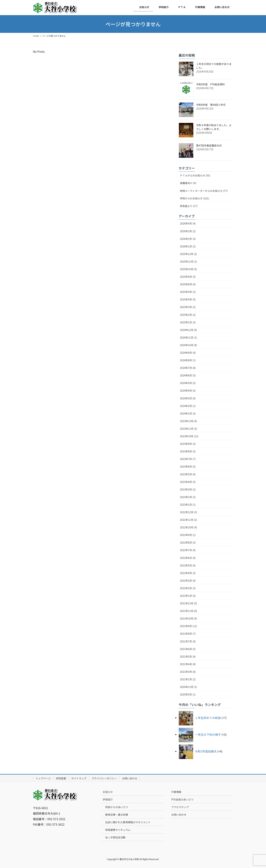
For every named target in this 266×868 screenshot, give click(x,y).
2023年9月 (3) (188, 444)
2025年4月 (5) (188, 299)
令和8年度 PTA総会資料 (210, 84)
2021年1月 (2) (188, 679)
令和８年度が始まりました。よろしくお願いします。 (214, 127)
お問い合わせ (130, 778)
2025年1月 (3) (188, 322)
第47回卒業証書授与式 (209, 145)
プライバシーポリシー (104, 778)
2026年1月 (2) (188, 246)
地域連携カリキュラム (118, 830)
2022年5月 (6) (188, 565)
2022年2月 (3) (188, 588)
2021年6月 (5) (188, 649)
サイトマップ (79, 778)
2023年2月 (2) (188, 497)
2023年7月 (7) (188, 459)
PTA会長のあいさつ (182, 799)
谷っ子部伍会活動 (115, 837)
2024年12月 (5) (189, 330)
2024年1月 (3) (188, 413)
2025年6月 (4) (188, 284)
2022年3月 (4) (188, 581)
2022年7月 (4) (188, 550)
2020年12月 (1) (189, 687)
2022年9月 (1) (188, 535)
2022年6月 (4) (188, 558)
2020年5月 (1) (188, 694)
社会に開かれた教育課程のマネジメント (128, 822)
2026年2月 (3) (188, 239)
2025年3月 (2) (188, 307)
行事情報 (176, 792)
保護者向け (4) (188, 183)
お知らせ (108, 792)
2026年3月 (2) (188, 231)
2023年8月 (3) (188, 451)
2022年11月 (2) (189, 520)
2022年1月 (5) (188, 596)
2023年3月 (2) (188, 489)
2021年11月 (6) (189, 611)
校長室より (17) (189, 206)
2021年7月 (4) (188, 641)
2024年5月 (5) (188, 383)
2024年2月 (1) (188, 406)
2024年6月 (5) (188, 375)
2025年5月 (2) (188, 292)
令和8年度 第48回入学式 (211, 105)
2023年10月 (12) (189, 436)
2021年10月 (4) (189, 618)
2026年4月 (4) (188, 223)
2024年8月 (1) (188, 360)
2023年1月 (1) (188, 505)
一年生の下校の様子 (208, 734)
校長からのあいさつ (116, 807)
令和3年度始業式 (206, 751)
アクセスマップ (180, 807)
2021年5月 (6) (188, 657)
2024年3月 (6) (188, 398)
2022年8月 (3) (188, 542)
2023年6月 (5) (188, 466)
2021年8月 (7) (188, 634)
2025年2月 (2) (188, 315)
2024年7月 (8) (188, 368)
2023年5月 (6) (188, 474)
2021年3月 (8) (188, 672)
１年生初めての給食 (208, 718)
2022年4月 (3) (188, 573)
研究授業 (61, 778)
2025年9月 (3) (188, 277)
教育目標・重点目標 (116, 815)
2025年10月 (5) (189, 269)
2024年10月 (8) (189, 345)
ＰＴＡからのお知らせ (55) (195, 175)
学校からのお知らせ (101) (195, 198)
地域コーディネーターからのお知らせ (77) (204, 191)
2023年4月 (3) (188, 482)
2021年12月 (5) (189, 603)
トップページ (43, 778)
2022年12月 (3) (189, 512)
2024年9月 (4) (188, 353)
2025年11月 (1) (189, 261)
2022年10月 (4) (189, 527)
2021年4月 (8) (188, 664)
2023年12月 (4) (189, 421)
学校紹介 (108, 799)
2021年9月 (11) (189, 626)
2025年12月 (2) (189, 254)
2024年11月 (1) (189, 337)
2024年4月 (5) (188, 391)
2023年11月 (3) (189, 429)
